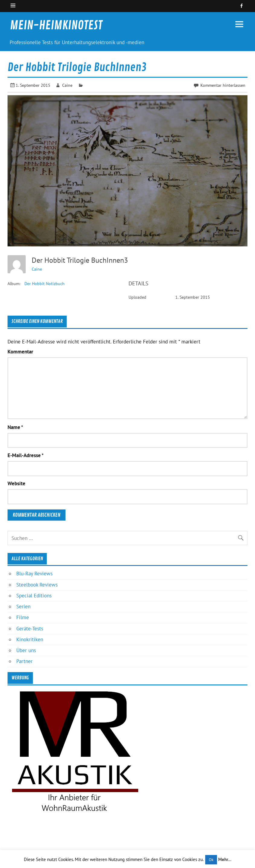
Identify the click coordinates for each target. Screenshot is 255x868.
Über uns (26, 650)
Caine (67, 85)
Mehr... (225, 859)
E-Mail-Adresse (25, 455)
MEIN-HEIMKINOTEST (56, 25)
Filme (23, 617)
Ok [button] (211, 860)
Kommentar (20, 352)
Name (15, 427)
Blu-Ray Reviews (34, 574)
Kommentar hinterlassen (223, 85)
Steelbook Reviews (37, 585)
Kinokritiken (30, 639)
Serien (23, 606)
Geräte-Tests (30, 629)
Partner (24, 661)
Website (16, 484)
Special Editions (34, 596)
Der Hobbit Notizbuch (45, 284)
